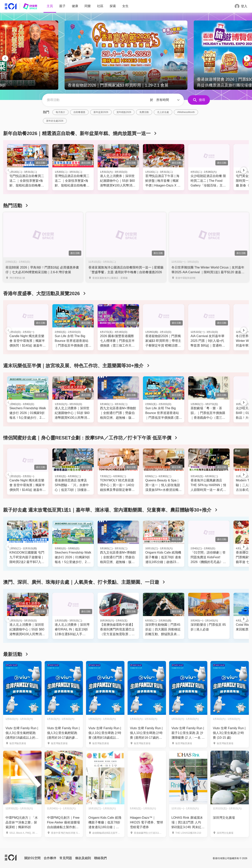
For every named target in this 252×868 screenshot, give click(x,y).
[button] (169, 100)
